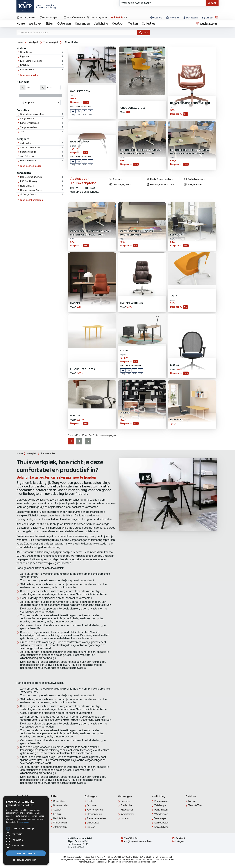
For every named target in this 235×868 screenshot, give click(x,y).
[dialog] (26, 830)
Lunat (124, 351)
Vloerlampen (161, 818)
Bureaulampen (162, 801)
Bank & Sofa (60, 818)
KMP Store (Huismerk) (31, 61)
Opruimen (92, 805)
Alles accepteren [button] (26, 853)
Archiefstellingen (95, 810)
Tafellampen (161, 805)
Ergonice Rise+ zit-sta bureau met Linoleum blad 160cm (190, 152)
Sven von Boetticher (30, 147)
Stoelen (57, 810)
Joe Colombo (27, 156)
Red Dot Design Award (31, 177)
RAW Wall (177, 420)
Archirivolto (25, 143)
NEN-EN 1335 (27, 186)
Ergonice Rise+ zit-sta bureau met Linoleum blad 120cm (141, 152)
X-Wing (125, 413)
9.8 (119, 18)
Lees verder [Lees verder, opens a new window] (24, 822)
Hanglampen (161, 810)
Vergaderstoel (27, 119)
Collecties (149, 24)
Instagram (179, 841)
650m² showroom (74, 18)
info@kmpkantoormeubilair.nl (136, 841)
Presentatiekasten (96, 818)
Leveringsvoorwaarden (161, 185)
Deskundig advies (98, 18)
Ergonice (24, 56)
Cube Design (27, 52)
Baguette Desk (80, 91)
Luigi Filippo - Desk (83, 369)
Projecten (172, 18)
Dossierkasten (94, 814)
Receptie (125, 801)
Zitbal (23, 132)
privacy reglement (148, 862)
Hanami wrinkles (132, 303)
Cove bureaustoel (133, 108)
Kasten (91, 801)
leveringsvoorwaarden (125, 862)
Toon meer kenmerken (30, 200)
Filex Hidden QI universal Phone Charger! (137, 233)
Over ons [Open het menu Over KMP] (156, 18)
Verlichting (101, 24)
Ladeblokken (94, 823)
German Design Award (31, 190)
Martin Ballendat (28, 161)
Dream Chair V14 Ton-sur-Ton (190, 103)
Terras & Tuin (195, 805)
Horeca (125, 818)
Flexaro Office (27, 70)
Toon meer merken (28, 75)
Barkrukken (59, 801)
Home (21, 24)
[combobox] (40, 102)
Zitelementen (60, 827)
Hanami (75, 303)
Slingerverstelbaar (29, 127)
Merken (133, 24)
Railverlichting (161, 827)
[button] (26, 860)
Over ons (116, 179)
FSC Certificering (28, 181)
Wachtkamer (127, 814)
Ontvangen (82, 24)
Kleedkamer (127, 810)
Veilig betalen (193, 185)
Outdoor (118, 24)
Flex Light (177, 235)
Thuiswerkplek (51, 42)
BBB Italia (25, 65)
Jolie (174, 296)
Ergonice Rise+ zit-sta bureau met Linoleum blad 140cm (91, 233)
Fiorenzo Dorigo (28, 152)
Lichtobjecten (161, 823)
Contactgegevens (120, 185)
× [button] (45, 799)
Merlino (76, 416)
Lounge (192, 801)
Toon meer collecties (29, 166)
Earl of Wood (80, 142)
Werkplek (35, 24)
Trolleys (91, 827)
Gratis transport (49, 18)
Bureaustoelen (61, 805)
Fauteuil (57, 814)
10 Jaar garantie (26, 18)
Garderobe (126, 805)
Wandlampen (161, 814)
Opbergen (64, 24)
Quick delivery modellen (32, 114)
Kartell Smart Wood (30, 123)
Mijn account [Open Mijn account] (191, 18)
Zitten (49, 24)
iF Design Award (28, 194)
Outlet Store (206, 24)
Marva (174, 365)
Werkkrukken (60, 823)
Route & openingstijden (160, 179)
